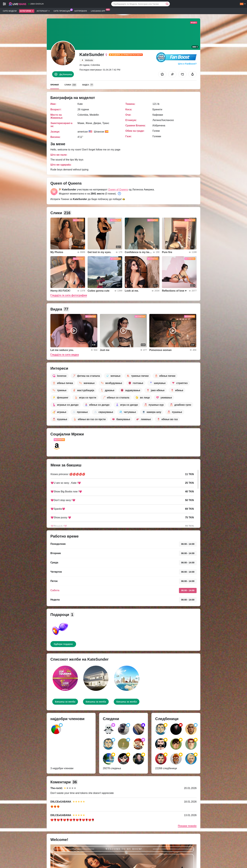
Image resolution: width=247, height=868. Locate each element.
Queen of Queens (118, 190)
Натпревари (81, 11)
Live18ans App (99, 11)
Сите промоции (63, 11)
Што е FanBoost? (187, 64)
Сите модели (10, 11)
